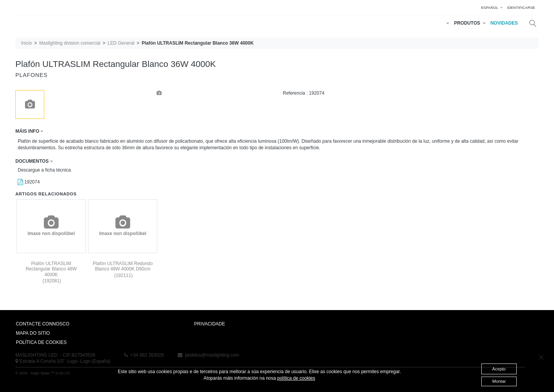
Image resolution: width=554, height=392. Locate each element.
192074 (29, 182)
